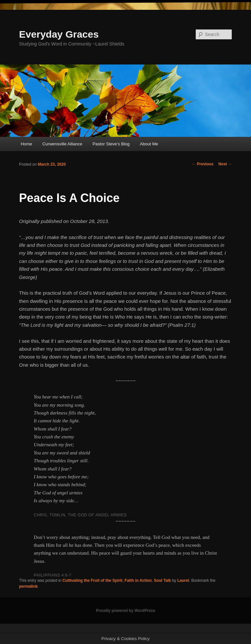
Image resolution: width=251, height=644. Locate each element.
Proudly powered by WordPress (125, 611)
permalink (28, 586)
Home (27, 144)
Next (225, 164)
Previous (203, 164)
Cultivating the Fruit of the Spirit (92, 580)
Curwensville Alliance (62, 144)
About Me (149, 144)
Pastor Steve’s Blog (111, 144)
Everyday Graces (59, 34)
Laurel (183, 580)
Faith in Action (138, 580)
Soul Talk (162, 580)
